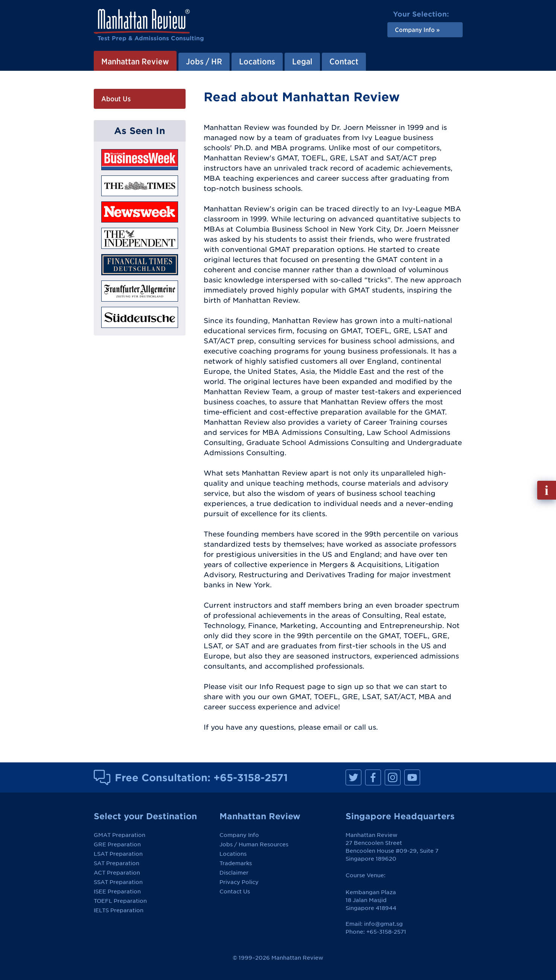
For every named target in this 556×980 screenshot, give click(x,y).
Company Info (239, 835)
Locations (233, 854)
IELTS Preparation (119, 910)
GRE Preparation (117, 844)
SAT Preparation (117, 863)
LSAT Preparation (118, 854)
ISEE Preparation (117, 892)
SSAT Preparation (118, 882)
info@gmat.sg (383, 924)
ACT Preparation (117, 873)
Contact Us (235, 892)
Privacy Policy (239, 882)
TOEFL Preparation (120, 901)
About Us (116, 99)
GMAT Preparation (120, 835)
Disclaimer (234, 873)
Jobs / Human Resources (254, 844)
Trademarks (236, 863)
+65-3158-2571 (251, 777)
